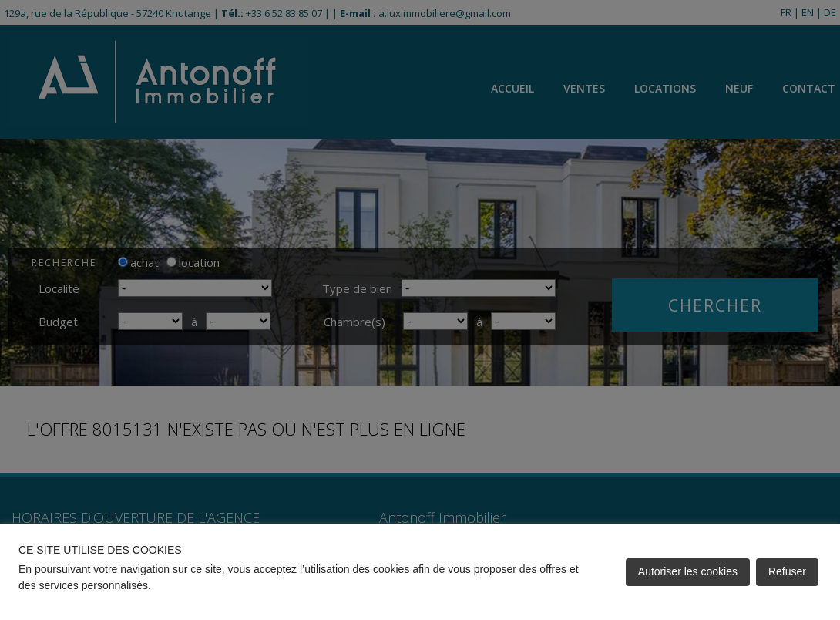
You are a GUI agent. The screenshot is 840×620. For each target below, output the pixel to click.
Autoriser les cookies (688, 571)
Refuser (787, 571)
